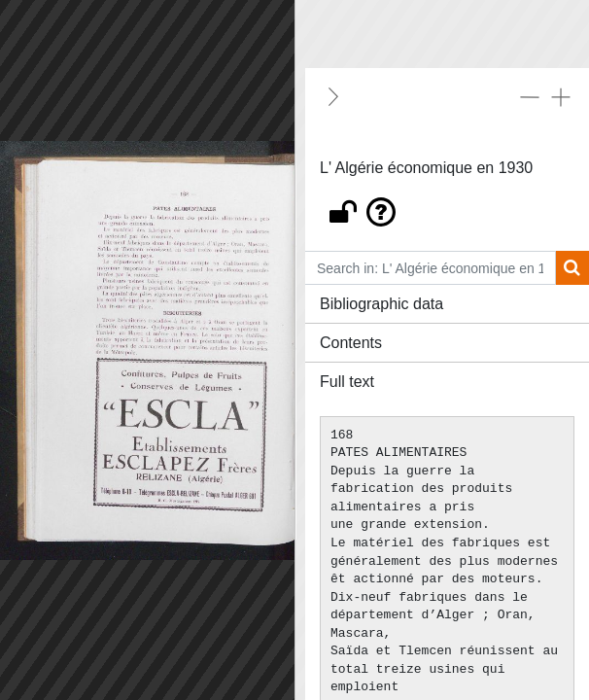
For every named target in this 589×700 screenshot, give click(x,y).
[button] (447, 207)
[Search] (572, 268)
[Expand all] (561, 96)
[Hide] (333, 96)
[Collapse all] (530, 96)
